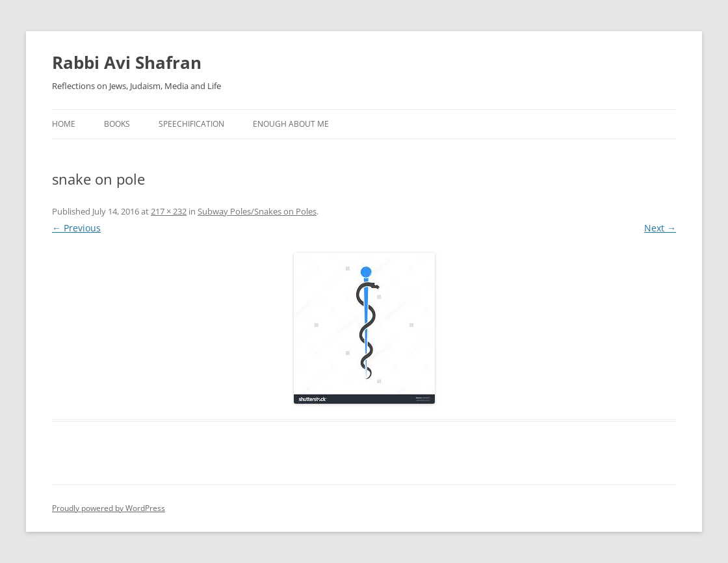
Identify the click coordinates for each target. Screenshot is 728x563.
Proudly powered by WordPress (109, 508)
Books (117, 124)
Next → (660, 228)
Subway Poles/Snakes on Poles (257, 211)
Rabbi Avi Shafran (127, 62)
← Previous (76, 228)
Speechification (191, 124)
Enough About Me (291, 124)
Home (64, 124)
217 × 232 (169, 211)
